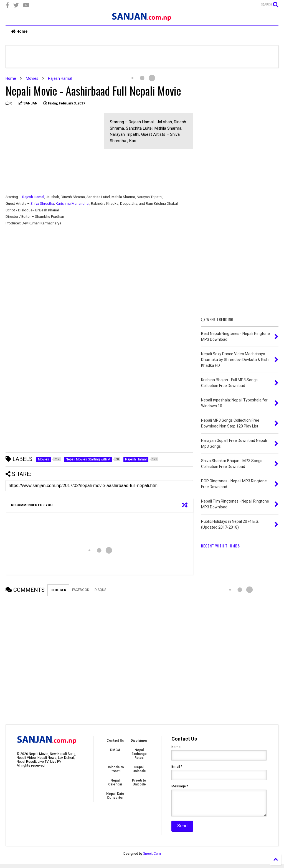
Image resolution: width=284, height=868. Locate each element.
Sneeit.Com (152, 858)
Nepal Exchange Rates (139, 754)
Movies (32, 78)
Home (19, 31)
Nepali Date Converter (115, 796)
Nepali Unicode (139, 769)
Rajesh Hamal (60, 78)
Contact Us (115, 741)
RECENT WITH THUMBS (220, 546)
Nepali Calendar (115, 782)
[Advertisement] (52, 152)
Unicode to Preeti (115, 769)
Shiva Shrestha (42, 203)
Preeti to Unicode (139, 782)
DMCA (115, 750)
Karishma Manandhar (72, 203)
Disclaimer (139, 741)
